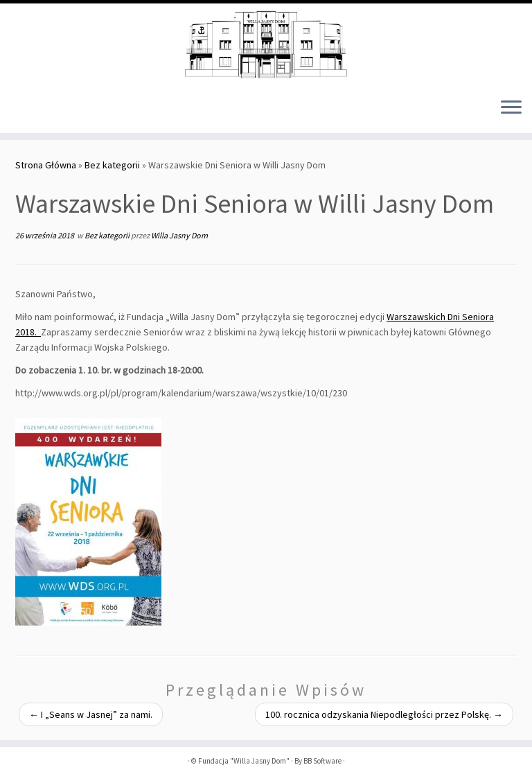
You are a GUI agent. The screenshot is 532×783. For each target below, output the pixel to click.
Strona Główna (46, 165)
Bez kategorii (112, 165)
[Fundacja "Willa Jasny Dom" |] (266, 45)
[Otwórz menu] (511, 108)
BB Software (322, 761)
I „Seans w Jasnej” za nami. (91, 714)
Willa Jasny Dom (179, 235)
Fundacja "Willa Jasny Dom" (244, 761)
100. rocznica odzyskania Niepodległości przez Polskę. (384, 714)
